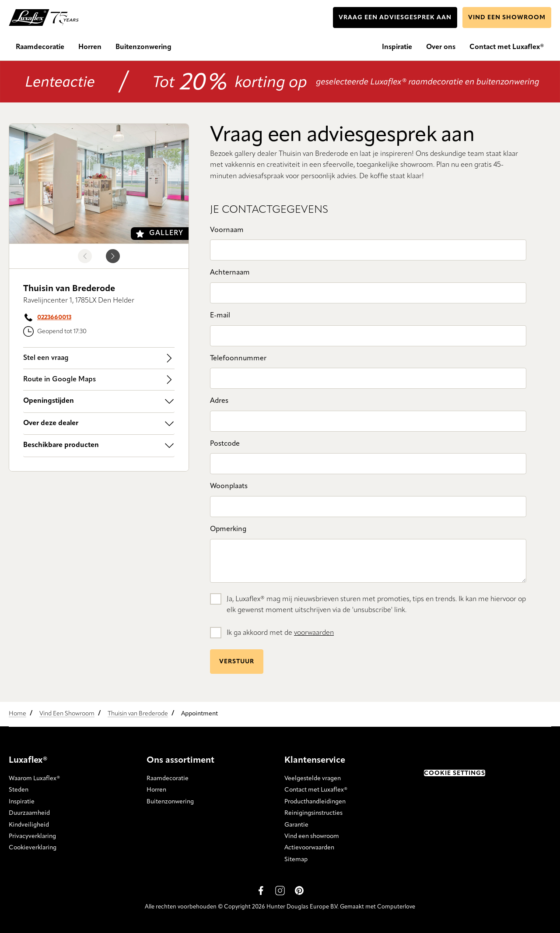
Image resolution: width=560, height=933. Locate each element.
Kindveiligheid (29, 824)
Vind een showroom (312, 836)
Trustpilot (438, 758)
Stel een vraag (99, 358)
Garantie (296, 824)
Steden (19, 790)
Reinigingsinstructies (313, 813)
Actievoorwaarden (309, 848)
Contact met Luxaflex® (316, 790)
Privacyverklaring (32, 836)
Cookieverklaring (33, 848)
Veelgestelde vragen (313, 778)
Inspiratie (22, 802)
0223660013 (54, 317)
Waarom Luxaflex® (34, 778)
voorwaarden (314, 633)
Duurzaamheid (29, 813)
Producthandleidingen (315, 802)
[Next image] (113, 256)
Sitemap (296, 859)
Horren (156, 790)
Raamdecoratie (168, 778)
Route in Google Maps (99, 380)
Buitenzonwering (170, 802)
